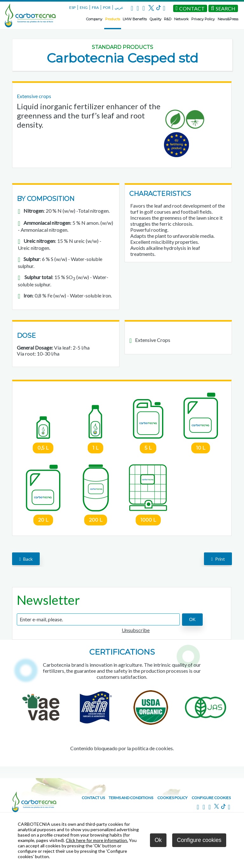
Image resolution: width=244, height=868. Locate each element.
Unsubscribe (136, 630)
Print (218, 559)
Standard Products (122, 47)
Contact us (93, 798)
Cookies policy (172, 798)
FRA (95, 7)
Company (94, 19)
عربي (119, 7)
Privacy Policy (203, 19)
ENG (84, 7)
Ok (158, 840)
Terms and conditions (131, 798)
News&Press (228, 19)
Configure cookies (211, 798)
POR (107, 7)
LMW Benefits (135, 19)
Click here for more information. (97, 840)
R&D (168, 19)
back (26, 559)
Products (113, 19)
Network (181, 19)
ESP (72, 7)
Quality (156, 19)
